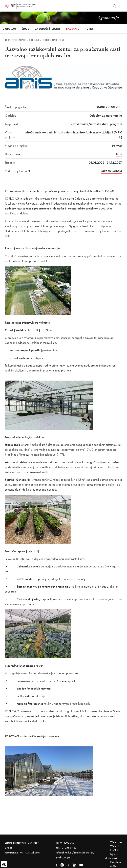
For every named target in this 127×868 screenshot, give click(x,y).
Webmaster (116, 842)
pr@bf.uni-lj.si (63, 858)
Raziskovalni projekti (53, 40)
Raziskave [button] (72, 29)
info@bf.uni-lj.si (64, 853)
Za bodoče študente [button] (48, 29)
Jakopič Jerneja (112, 171)
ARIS (119, 154)
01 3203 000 (67, 843)
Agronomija (20, 40)
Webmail (115, 846)
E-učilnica (115, 850)
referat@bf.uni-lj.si (83, 853)
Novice (89, 29)
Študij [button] (25, 29)
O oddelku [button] (9, 29)
